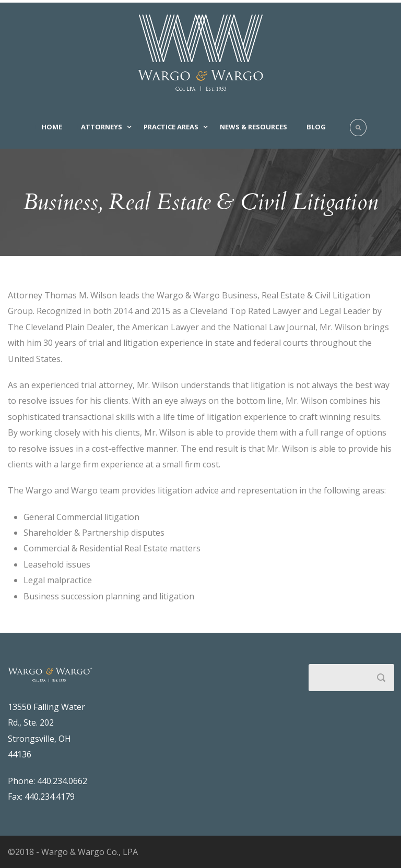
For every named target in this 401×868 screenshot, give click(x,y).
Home (52, 127)
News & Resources (253, 127)
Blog (316, 127)
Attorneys (102, 127)
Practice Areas (171, 127)
